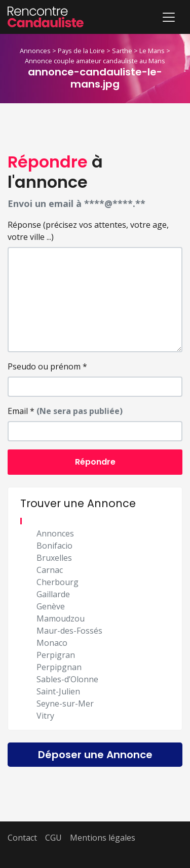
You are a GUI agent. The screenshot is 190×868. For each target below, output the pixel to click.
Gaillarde (53, 594)
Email (65, 411)
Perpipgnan (59, 667)
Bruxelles (54, 558)
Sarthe (122, 51)
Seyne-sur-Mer (65, 704)
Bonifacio (54, 546)
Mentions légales (103, 838)
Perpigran (56, 655)
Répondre (95, 462)
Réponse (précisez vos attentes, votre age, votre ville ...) (88, 231)
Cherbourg (58, 582)
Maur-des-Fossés (69, 631)
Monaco (52, 643)
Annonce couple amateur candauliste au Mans (95, 61)
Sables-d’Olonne (67, 679)
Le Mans (152, 51)
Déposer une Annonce (95, 755)
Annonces (35, 51)
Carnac (50, 570)
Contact (22, 838)
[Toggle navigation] (169, 17)
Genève (51, 606)
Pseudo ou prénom (47, 366)
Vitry (45, 716)
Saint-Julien (58, 691)
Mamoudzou (61, 618)
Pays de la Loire (81, 51)
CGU (53, 838)
